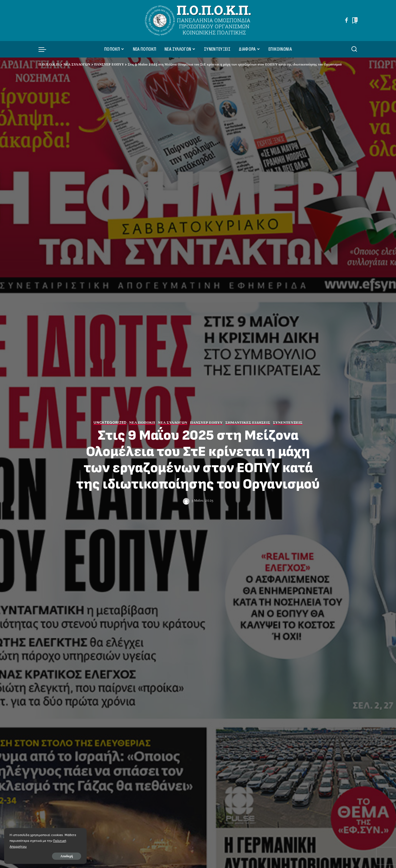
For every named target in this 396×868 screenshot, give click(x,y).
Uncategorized (110, 423)
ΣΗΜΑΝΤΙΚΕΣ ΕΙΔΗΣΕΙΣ (248, 423)
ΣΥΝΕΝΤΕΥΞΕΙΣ (288, 423)
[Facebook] (346, 20)
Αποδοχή (67, 856)
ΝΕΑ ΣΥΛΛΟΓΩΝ (173, 423)
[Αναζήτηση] (354, 49)
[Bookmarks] (354, 20)
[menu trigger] (45, 49)
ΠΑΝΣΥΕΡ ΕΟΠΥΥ (206, 423)
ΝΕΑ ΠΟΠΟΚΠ (142, 423)
